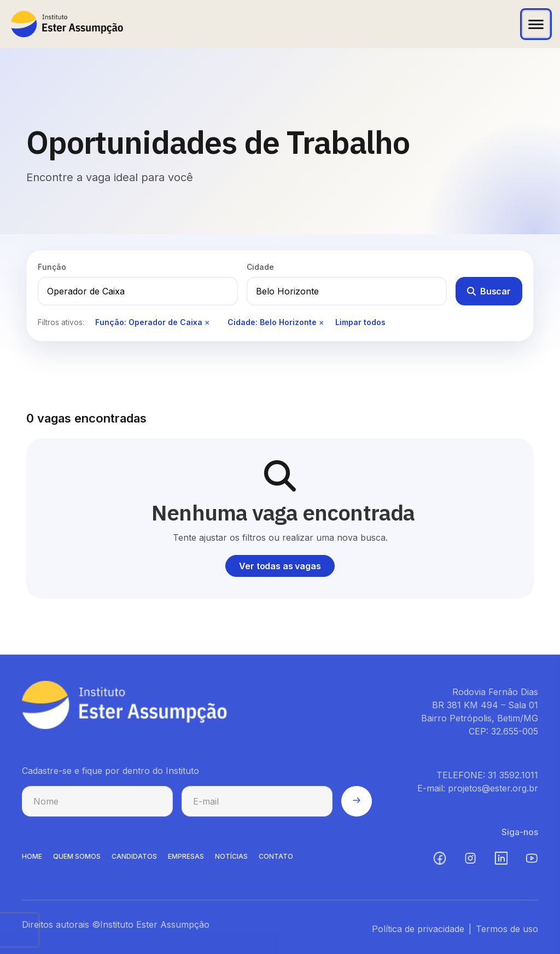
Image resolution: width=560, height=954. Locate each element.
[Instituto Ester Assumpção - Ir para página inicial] (67, 24)
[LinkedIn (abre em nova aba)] (501, 862)
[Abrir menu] (536, 24)
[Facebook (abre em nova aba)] (440, 862)
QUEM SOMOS (77, 860)
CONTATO (276, 860)
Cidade (260, 267)
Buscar (489, 291)
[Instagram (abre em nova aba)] (470, 862)
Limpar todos (360, 322)
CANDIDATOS (134, 860)
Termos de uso (507, 933)
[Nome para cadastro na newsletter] (97, 805)
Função (52, 267)
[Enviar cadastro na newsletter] (357, 805)
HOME (32, 860)
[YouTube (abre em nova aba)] (532, 862)
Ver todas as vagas (280, 566)
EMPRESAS (186, 860)
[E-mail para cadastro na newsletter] (257, 805)
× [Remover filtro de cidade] (322, 322)
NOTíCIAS (231, 860)
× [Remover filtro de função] (207, 322)
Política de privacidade (418, 933)
